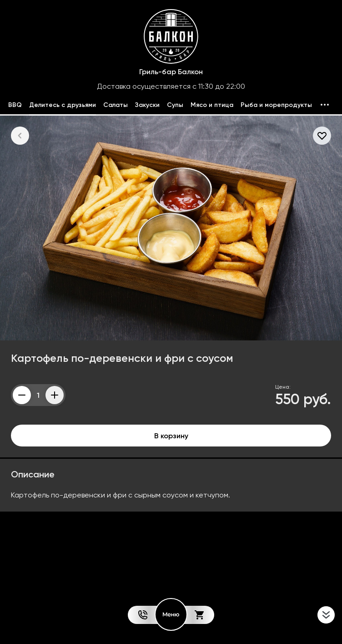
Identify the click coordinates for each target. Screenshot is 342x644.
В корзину (171, 436)
